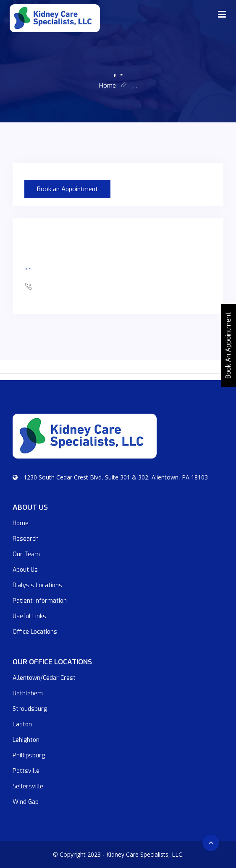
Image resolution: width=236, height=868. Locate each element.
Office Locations (35, 632)
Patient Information (40, 601)
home (108, 86)
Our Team (26, 554)
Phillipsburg (29, 755)
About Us (25, 570)
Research (26, 539)
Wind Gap (26, 802)
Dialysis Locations (37, 585)
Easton (22, 724)
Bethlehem (28, 693)
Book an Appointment (67, 189)
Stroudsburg (30, 709)
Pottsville (26, 771)
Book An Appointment (228, 345)
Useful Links (29, 616)
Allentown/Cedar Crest (44, 678)
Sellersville (28, 786)
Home (21, 523)
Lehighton (26, 740)
